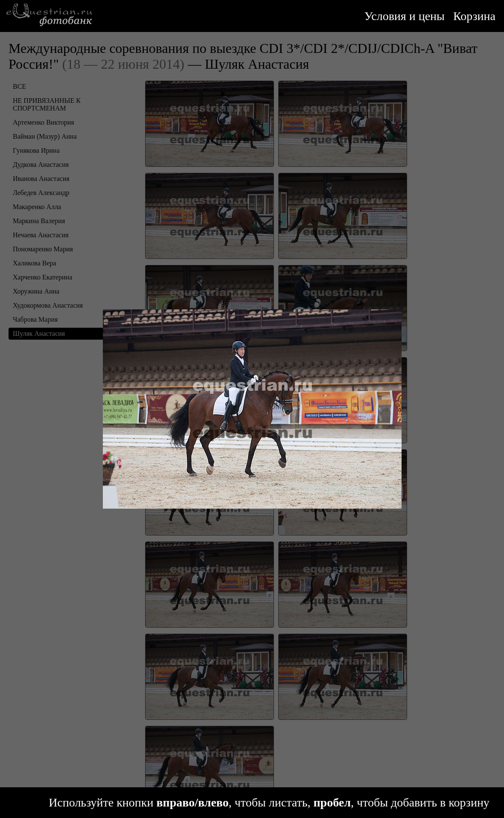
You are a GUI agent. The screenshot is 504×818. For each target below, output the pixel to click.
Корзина (474, 16)
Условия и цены (405, 16)
